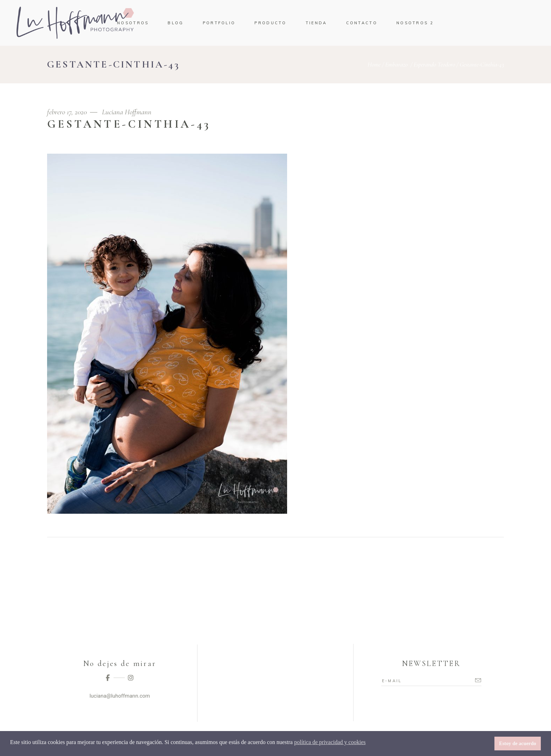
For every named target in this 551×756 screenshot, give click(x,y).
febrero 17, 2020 (68, 112)
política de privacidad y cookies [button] (330, 742)
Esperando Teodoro (434, 64)
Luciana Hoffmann (127, 112)
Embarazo (396, 64)
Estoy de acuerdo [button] (518, 743)
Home (374, 64)
